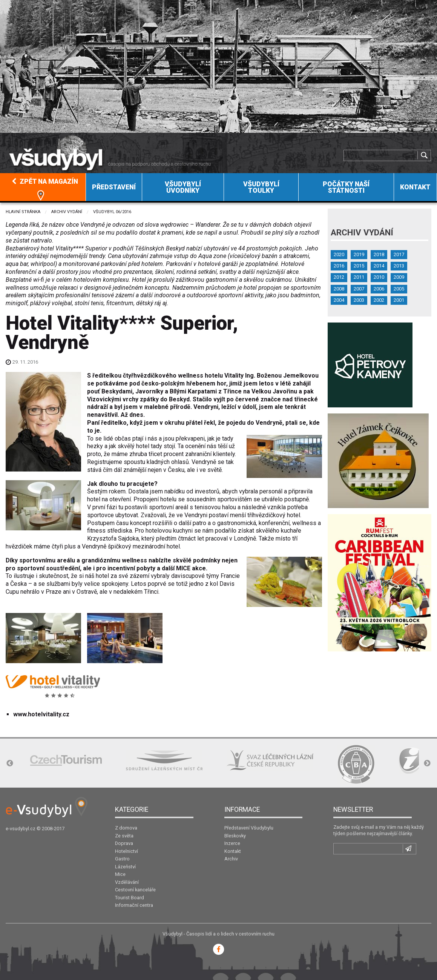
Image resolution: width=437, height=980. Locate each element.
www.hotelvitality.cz (41, 714)
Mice (120, 874)
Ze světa (124, 836)
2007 (359, 289)
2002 (379, 300)
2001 (399, 300)
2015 (359, 266)
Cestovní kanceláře (135, 890)
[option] (66, 760)
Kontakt (415, 187)
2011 (359, 277)
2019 (359, 254)
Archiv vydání (67, 212)
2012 (339, 277)
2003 (359, 300)
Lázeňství (125, 867)
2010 (379, 277)
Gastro (122, 859)
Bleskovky (235, 836)
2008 (339, 289)
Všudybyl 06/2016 (112, 212)
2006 (379, 289)
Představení (114, 187)
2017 (399, 254)
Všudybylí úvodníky (183, 187)
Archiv (231, 859)
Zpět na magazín (45, 181)
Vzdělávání (127, 882)
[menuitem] (43, 187)
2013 (399, 266)
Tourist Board (130, 898)
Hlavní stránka (23, 212)
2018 (379, 254)
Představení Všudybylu (249, 828)
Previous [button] (10, 763)
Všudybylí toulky (261, 187)
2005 (399, 289)
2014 (379, 266)
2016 (339, 266)
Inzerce (232, 843)
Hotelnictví (126, 851)
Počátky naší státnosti (346, 187)
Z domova (126, 828)
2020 (339, 254)
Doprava (124, 843)
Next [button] (427, 763)
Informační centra (134, 905)
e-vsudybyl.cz (21, 829)
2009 (399, 277)
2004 (339, 300)
